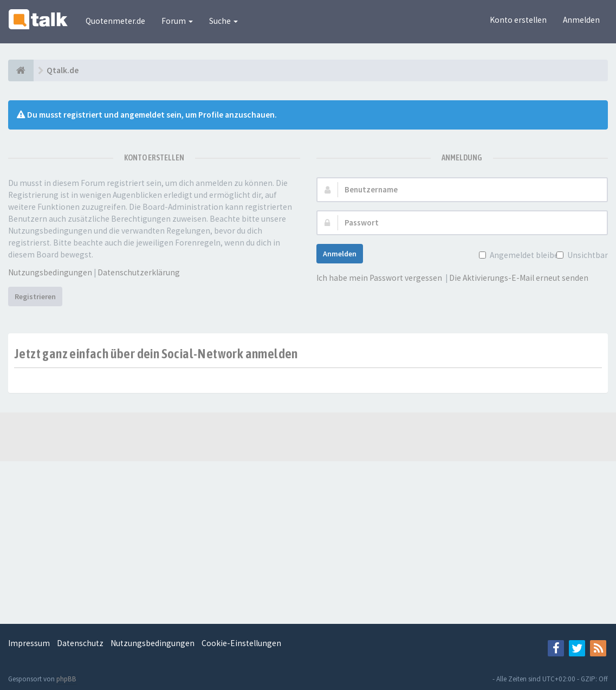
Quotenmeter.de (115, 21)
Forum (177, 21)
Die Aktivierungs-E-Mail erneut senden (519, 278)
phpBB (66, 679)
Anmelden (581, 20)
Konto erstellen (518, 20)
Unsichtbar (586, 255)
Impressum (29, 643)
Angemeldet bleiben (526, 255)
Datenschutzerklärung (139, 272)
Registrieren (35, 296)
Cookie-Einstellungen (241, 643)
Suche (223, 21)
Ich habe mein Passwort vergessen (379, 278)
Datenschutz (80, 643)
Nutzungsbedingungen (50, 272)
